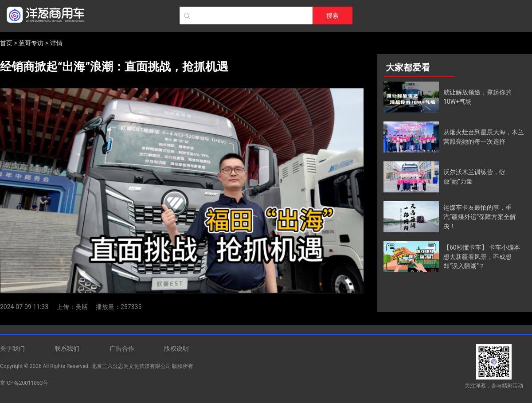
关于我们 (12, 348)
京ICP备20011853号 (24, 383)
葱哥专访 (31, 43)
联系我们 (67, 348)
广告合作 (122, 348)
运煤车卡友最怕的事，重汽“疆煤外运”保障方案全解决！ (480, 217)
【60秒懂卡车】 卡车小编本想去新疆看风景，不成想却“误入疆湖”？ (482, 257)
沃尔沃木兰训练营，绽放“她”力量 (474, 177)
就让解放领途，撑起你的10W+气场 (477, 97)
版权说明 (176, 348)
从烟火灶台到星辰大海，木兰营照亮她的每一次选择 (484, 137)
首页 (6, 43)
